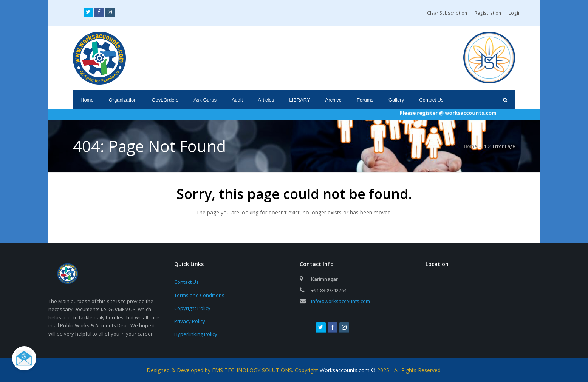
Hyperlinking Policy (196, 334)
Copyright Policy (192, 308)
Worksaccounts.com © (348, 370)
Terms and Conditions (199, 295)
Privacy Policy (190, 321)
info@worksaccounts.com (340, 301)
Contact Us (186, 282)
